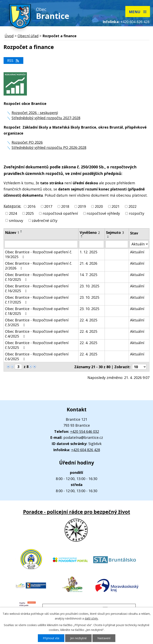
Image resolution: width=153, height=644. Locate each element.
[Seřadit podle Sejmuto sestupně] (108, 237)
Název (12, 232)
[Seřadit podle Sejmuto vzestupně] (108, 236)
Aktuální (137, 252)
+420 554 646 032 (85, 431)
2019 (82, 206)
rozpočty (137, 214)
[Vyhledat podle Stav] (139, 244)
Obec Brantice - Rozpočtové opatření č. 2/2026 (39, 266)
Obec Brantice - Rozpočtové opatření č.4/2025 (37, 334)
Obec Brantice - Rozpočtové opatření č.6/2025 (37, 356)
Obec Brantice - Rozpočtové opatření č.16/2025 (37, 288)
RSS (13, 60)
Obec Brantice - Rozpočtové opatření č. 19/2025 (39, 254)
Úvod (9, 36)
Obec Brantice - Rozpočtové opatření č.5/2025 (37, 345)
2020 (99, 206)
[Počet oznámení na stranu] (139, 367)
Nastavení (104, 638)
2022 (132, 206)
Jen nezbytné (78, 638)
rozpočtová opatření (60, 214)
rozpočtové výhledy (103, 214)
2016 (31, 206)
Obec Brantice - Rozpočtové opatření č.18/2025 (37, 311)
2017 (48, 206)
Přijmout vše (51, 638)
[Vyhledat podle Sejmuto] (117, 244)
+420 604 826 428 (135, 22)
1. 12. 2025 (88, 252)
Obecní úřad (28, 36)
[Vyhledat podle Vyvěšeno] (92, 244)
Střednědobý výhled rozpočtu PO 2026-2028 (49, 147)
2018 (65, 206)
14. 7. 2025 (88, 275)
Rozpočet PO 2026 (27, 142)
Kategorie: (12, 206)
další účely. (92, 618)
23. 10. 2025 (89, 286)
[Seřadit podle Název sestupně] (21, 232)
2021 (116, 206)
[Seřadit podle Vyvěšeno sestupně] (82, 237)
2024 (13, 214)
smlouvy (16, 221)
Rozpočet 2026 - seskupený (35, 113)
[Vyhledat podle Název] (41, 244)
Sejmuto (115, 232)
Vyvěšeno (90, 232)
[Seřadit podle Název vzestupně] (21, 231)
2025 (30, 214)
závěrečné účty (45, 221)
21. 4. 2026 (88, 263)
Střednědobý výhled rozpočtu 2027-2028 (46, 118)
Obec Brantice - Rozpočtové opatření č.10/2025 (37, 277)
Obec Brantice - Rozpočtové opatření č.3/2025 (37, 322)
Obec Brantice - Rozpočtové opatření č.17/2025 (37, 300)
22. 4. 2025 (88, 320)
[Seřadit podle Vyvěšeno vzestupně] (82, 236)
